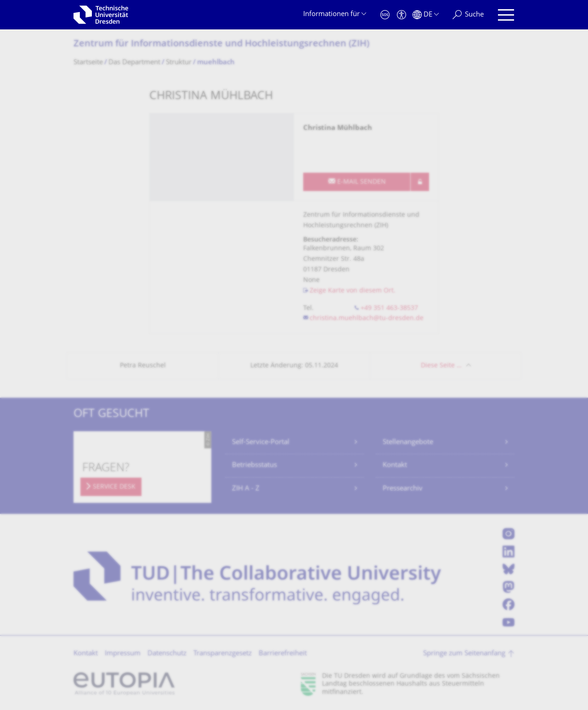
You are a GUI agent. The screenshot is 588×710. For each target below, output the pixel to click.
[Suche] (468, 15)
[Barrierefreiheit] (401, 15)
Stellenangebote (408, 442)
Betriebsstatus (254, 465)
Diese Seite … (441, 366)
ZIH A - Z (246, 489)
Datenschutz (167, 654)
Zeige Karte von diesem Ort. (353, 291)
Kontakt (395, 465)
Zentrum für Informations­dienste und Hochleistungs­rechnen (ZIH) (221, 44)
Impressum (123, 654)
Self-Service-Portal (261, 442)
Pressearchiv (403, 489)
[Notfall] (385, 15)
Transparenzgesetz (223, 654)
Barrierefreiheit (283, 654)
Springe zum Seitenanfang (464, 654)
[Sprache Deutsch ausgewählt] (426, 15)
